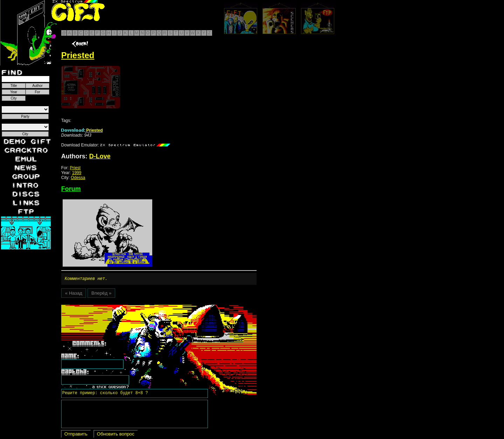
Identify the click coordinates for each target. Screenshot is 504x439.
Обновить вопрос (116, 435)
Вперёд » (101, 294)
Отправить (76, 435)
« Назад (74, 294)
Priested (82, 130)
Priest (75, 168)
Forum (71, 189)
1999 (77, 173)
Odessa (78, 178)
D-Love (100, 156)
